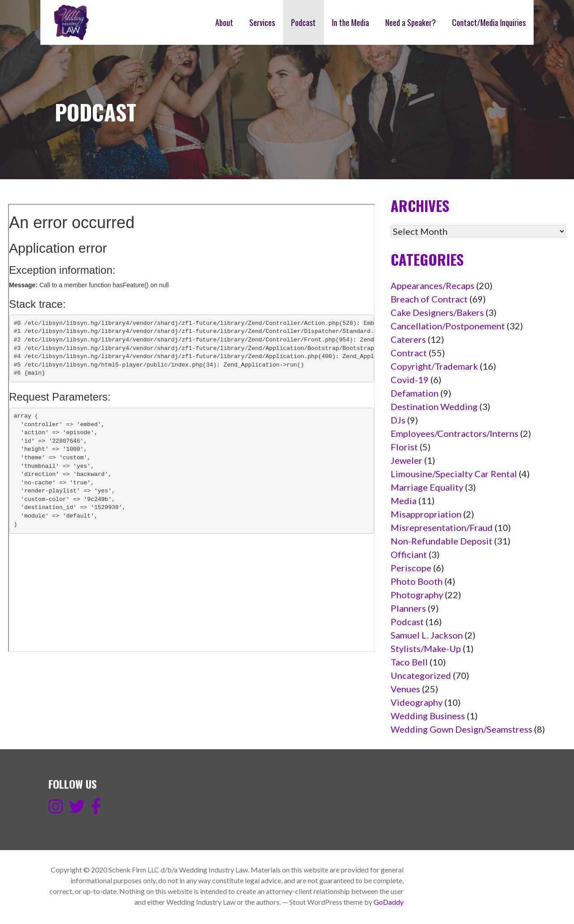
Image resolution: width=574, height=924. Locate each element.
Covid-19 (410, 380)
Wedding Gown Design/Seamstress (461, 729)
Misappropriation (426, 514)
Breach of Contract (429, 299)
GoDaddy (389, 902)
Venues (405, 689)
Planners (408, 608)
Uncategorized (421, 675)
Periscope (411, 568)
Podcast (303, 22)
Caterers (408, 339)
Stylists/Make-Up (426, 648)
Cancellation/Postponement (448, 326)
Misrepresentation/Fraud (442, 527)
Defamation (415, 393)
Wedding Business (428, 716)
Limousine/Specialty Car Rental (454, 474)
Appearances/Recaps (433, 285)
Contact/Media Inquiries (489, 22)
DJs (398, 420)
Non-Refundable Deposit (441, 541)
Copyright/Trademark (434, 366)
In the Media (350, 22)
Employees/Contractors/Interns (454, 433)
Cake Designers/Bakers (437, 312)
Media (404, 501)
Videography (417, 702)
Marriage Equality (427, 487)
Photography (417, 595)
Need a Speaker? (411, 22)
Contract (409, 353)
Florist (404, 447)
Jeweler (407, 460)
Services (262, 22)
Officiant (409, 554)
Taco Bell (409, 662)
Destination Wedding (434, 406)
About (224, 22)
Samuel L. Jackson (427, 635)
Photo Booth (417, 581)
